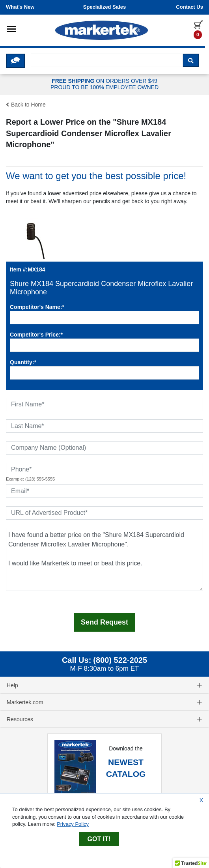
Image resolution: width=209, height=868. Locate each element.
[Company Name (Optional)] (104, 448)
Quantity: (23, 362)
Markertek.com (104, 702)
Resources (104, 719)
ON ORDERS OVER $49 (104, 84)
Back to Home (26, 105)
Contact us (189, 7)
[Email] (104, 491)
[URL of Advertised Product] (104, 513)
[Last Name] (104, 426)
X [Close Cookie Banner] (201, 800)
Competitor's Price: (36, 335)
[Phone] (104, 470)
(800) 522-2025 (120, 660)
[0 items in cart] (198, 29)
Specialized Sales (104, 7)
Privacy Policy (73, 824)
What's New (20, 7)
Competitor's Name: (37, 307)
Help (104, 685)
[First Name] (104, 404)
